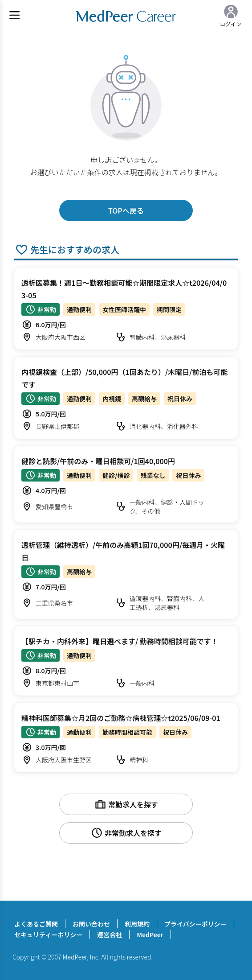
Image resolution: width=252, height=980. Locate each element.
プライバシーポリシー (195, 924)
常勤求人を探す (126, 804)
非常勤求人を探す (126, 833)
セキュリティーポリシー (48, 935)
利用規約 (137, 924)
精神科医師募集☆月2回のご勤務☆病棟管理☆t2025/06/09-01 (121, 718)
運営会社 (110, 935)
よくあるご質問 (36, 924)
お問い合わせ (91, 924)
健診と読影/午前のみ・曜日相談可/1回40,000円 (98, 461)
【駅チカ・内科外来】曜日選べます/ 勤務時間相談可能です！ (120, 641)
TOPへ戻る (126, 210)
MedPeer (150, 935)
